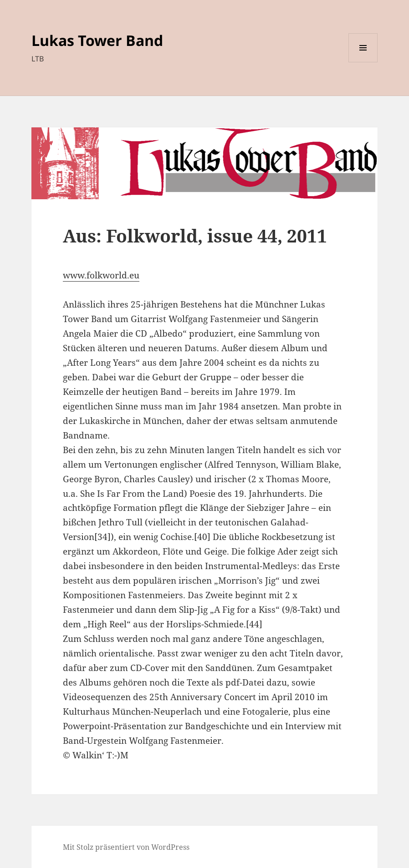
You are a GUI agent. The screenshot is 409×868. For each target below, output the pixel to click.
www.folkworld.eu (101, 275)
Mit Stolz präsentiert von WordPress (126, 847)
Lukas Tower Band (97, 40)
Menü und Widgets (363, 62)
